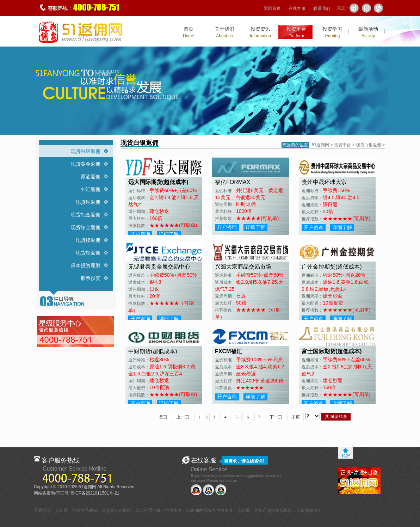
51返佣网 (320, 145)
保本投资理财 (86, 265)
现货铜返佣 (88, 202)
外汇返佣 (91, 189)
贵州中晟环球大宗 (324, 182)
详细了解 (169, 234)
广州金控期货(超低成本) (332, 267)
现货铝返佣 (88, 253)
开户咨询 (140, 234)
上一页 (183, 417)
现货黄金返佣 (86, 164)
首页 (189, 32)
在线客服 (297, 8)
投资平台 (296, 32)
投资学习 (332, 32)
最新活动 (368, 32)
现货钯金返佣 (86, 215)
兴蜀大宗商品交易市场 (243, 267)
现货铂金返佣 (86, 227)
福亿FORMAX (233, 182)
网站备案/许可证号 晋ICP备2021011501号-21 (77, 493)
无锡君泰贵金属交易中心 (159, 267)
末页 (296, 417)
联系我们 (322, 8)
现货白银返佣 (86, 151)
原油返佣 (91, 177)
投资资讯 (260, 32)
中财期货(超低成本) (153, 351)
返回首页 (272, 8)
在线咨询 (254, 461)
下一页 (276, 417)
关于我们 (224, 32)
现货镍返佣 (88, 240)
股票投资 (91, 278)
